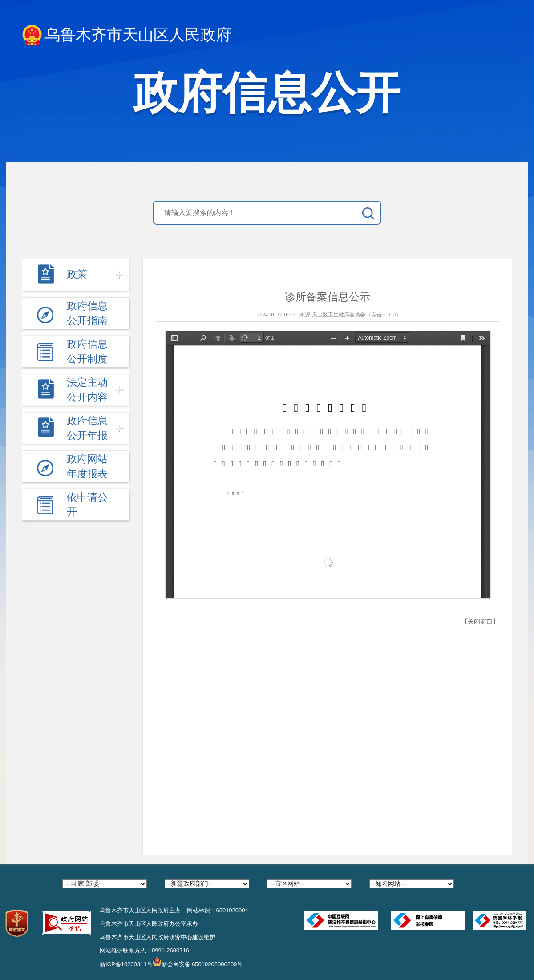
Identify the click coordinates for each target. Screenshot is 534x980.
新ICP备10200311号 (126, 964)
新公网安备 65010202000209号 (198, 962)
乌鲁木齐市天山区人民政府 (127, 35)
